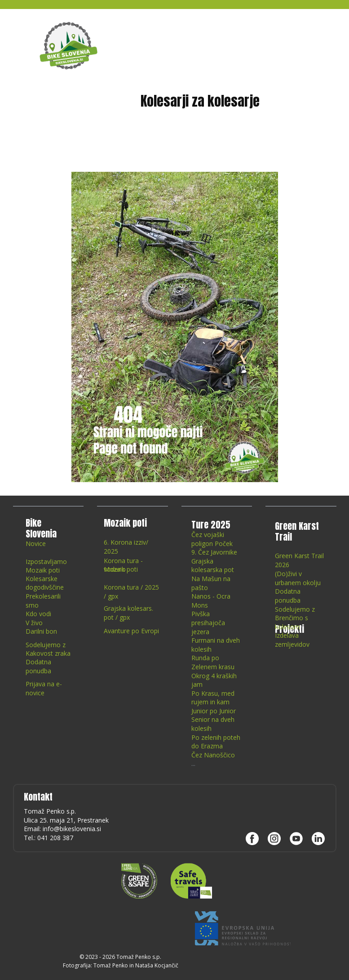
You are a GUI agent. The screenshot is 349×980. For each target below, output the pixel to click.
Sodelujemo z (46, 645)
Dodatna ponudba (38, 666)
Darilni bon (41, 631)
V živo (34, 623)
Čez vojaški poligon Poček (212, 539)
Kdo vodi (38, 614)
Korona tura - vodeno (123, 565)
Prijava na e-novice (44, 688)
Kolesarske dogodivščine (45, 583)
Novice (36, 544)
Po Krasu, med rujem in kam (213, 698)
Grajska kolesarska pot (213, 566)
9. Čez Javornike (214, 552)
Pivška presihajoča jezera (208, 622)
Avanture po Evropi (131, 631)
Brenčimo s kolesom (292, 622)
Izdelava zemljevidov (292, 640)
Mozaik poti (43, 570)
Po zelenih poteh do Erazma (216, 742)
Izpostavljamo (46, 562)
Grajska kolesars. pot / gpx (128, 613)
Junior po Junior (214, 711)
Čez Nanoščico (213, 755)
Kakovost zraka (48, 653)
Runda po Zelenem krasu (213, 662)
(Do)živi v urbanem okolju (298, 578)
